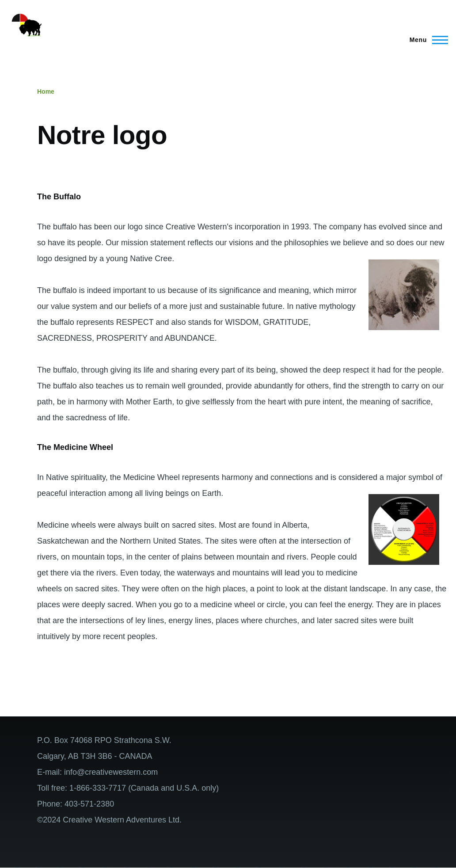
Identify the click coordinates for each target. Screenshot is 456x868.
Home (46, 91)
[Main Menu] (426, 40)
